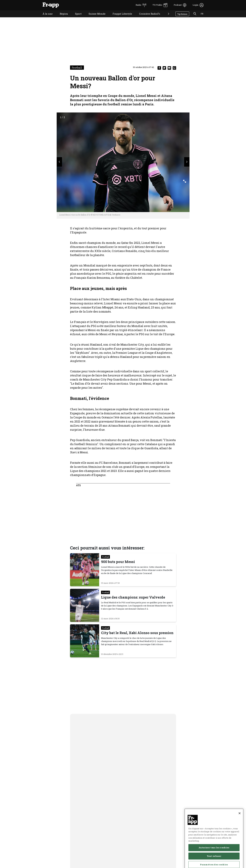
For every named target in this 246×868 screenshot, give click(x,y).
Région (61, 18)
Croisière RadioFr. (147, 18)
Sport (76, 18)
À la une (45, 18)
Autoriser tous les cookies (214, 863)
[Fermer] (240, 828)
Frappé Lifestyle (120, 18)
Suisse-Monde (95, 18)
